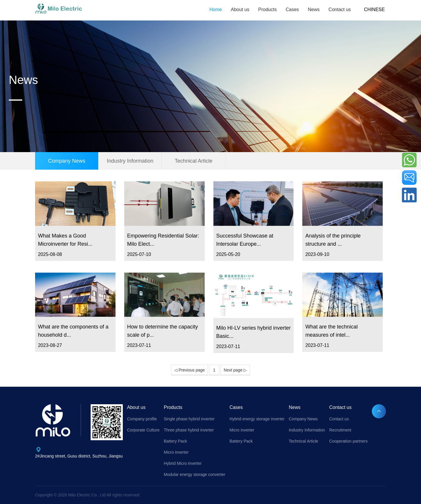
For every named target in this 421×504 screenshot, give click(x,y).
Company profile (142, 419)
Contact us (340, 10)
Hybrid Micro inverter (183, 463)
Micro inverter (176, 452)
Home (216, 10)
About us (240, 10)
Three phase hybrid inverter (189, 430)
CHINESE (374, 10)
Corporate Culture (143, 430)
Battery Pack (175, 441)
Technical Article (193, 161)
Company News (67, 161)
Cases (292, 10)
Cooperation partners (348, 441)
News (314, 10)
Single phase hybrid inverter (189, 419)
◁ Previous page (189, 370)
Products (267, 10)
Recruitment (340, 430)
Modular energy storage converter (194, 474)
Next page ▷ (235, 370)
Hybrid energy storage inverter (257, 419)
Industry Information (130, 161)
